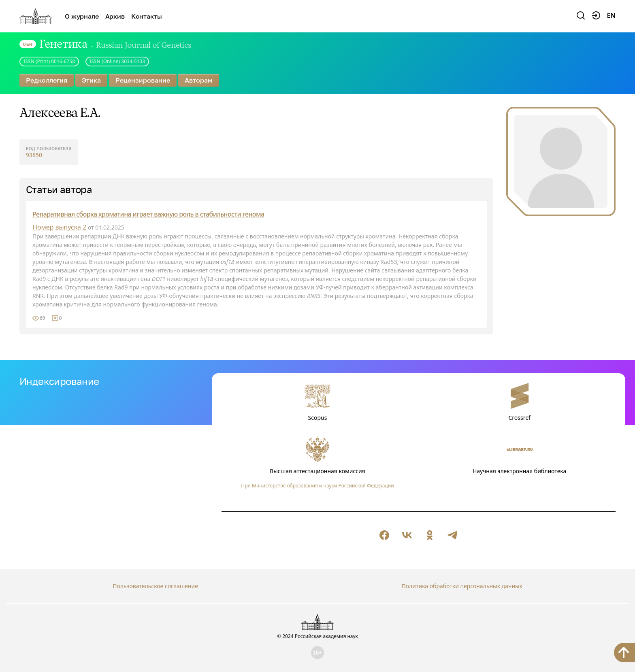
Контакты (147, 16)
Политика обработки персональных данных (462, 586)
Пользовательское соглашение (155, 586)
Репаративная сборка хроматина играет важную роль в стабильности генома (148, 214)
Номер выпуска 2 (59, 227)
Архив (115, 16)
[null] (384, 535)
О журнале (82, 16)
